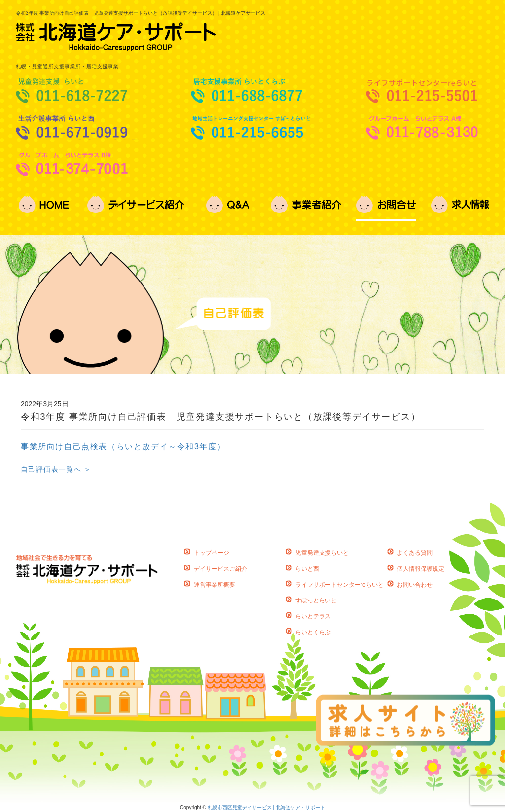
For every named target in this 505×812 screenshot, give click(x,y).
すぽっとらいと (316, 600)
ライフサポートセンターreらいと (340, 585)
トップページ (212, 553)
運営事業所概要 (215, 585)
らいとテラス (313, 616)
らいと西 (307, 569)
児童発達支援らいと (322, 553)
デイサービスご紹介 (220, 569)
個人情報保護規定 (421, 569)
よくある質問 (415, 553)
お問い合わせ (415, 585)
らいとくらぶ (313, 632)
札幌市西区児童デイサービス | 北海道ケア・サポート (266, 807)
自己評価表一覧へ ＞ (56, 469)
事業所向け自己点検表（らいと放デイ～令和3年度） (123, 446)
